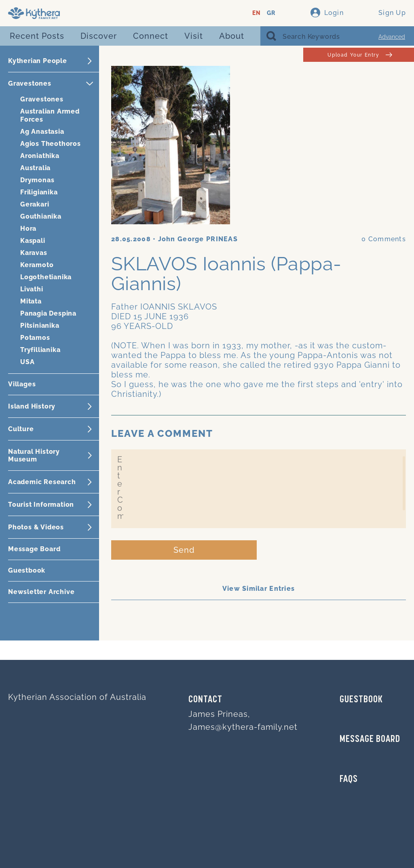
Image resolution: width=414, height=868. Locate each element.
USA (27, 362)
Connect (151, 36)
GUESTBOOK (361, 700)
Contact (205, 700)
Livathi (32, 289)
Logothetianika (46, 277)
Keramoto (37, 265)
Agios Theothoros (51, 144)
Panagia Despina (48, 313)
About (232, 36)
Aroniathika (40, 156)
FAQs (349, 780)
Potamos (35, 338)
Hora (28, 229)
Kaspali (33, 241)
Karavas (34, 253)
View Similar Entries (259, 589)
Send (184, 550)
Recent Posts (37, 36)
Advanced (392, 37)
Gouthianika (41, 216)
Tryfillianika (40, 350)
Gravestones (42, 99)
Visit (194, 36)
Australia (35, 168)
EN (257, 13)
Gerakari (35, 204)
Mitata (31, 301)
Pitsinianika (40, 325)
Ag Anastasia (42, 132)
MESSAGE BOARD (370, 739)
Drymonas (37, 180)
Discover (99, 36)
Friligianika (39, 192)
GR (271, 13)
